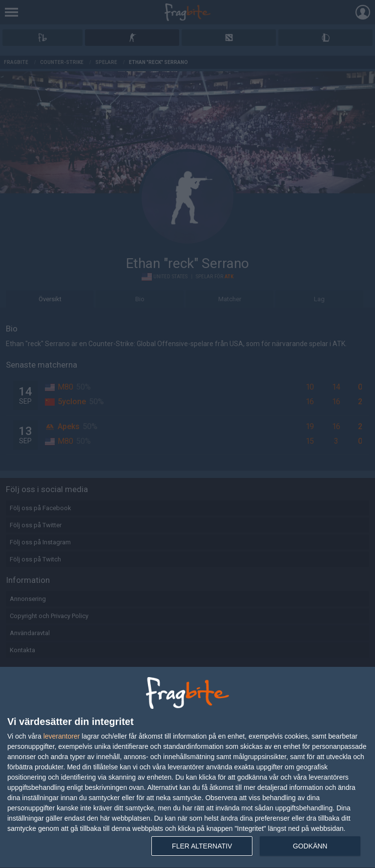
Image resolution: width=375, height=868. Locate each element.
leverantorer (62, 736)
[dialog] (187, 768)
